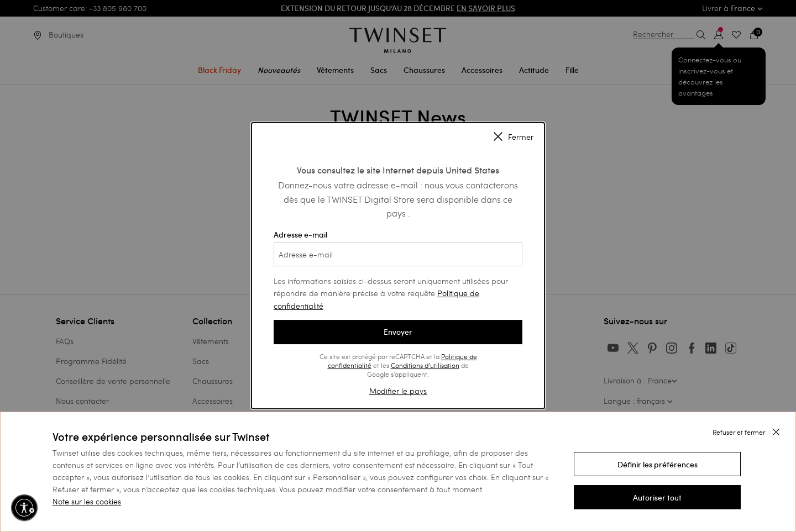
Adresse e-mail (398, 248)
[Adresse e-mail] (398, 254)
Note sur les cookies (87, 501)
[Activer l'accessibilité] (24, 508)
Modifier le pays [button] (398, 391)
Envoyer (398, 332)
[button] (657, 464)
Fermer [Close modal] (514, 138)
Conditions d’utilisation (425, 365)
